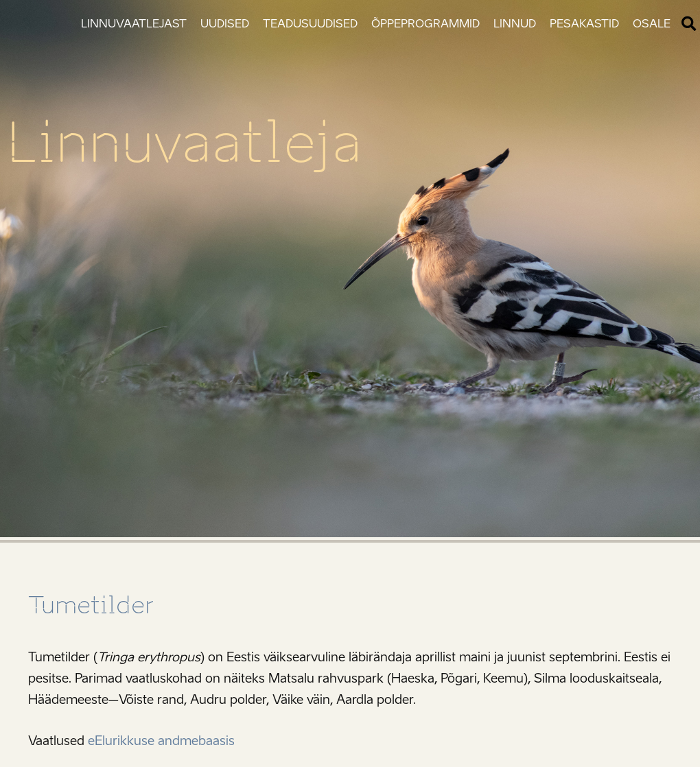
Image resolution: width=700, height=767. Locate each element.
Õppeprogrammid (425, 24)
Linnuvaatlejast (134, 24)
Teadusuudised (310, 24)
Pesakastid (584, 24)
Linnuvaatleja (184, 143)
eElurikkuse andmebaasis (161, 741)
